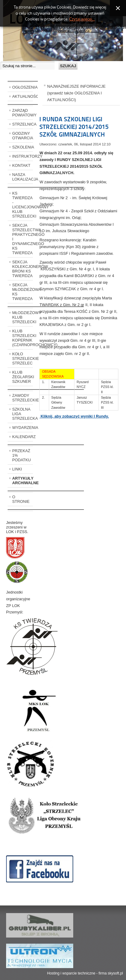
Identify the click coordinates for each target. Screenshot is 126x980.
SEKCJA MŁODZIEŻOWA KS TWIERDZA (23, 292)
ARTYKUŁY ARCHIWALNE (23, 481)
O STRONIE (21, 499)
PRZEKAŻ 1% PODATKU (22, 455)
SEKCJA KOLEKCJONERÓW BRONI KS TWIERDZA (23, 269)
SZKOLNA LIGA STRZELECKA (23, 414)
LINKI (17, 469)
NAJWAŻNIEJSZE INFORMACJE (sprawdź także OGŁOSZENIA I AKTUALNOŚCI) (76, 93)
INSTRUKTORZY (23, 156)
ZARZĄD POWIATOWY (23, 113)
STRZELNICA (23, 124)
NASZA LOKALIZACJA (23, 177)
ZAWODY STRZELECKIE (23, 398)
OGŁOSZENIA (23, 87)
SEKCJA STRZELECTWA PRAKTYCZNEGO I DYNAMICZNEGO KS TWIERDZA (23, 239)
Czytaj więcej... (82, 19)
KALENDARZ (23, 437)
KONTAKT (21, 165)
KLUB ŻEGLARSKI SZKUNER (23, 377)
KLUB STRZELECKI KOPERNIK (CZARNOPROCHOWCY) (23, 338)
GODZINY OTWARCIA (23, 136)
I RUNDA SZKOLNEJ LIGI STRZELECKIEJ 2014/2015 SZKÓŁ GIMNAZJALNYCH (74, 127)
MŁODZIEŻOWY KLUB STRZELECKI (23, 317)
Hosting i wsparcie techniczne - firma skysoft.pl (85, 973)
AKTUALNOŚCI (23, 96)
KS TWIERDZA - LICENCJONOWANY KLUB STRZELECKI (23, 205)
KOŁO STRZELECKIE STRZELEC (23, 358)
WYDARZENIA (23, 428)
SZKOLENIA (23, 147)
